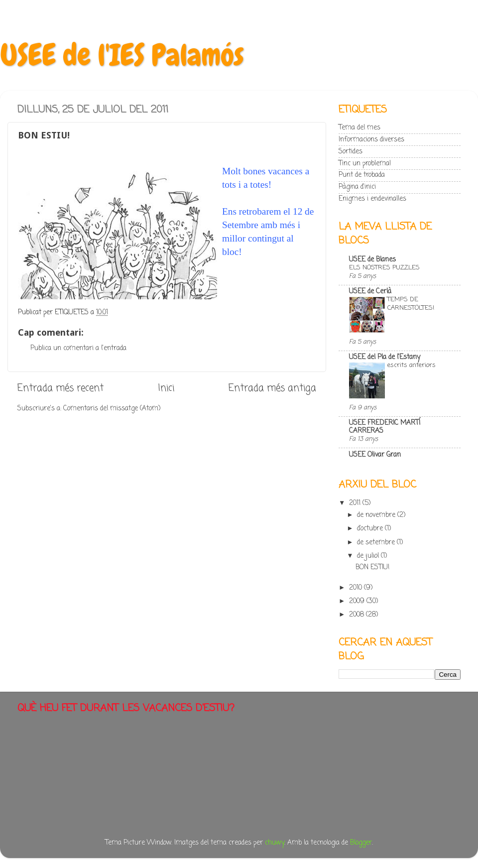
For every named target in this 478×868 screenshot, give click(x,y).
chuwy (275, 843)
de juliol (369, 556)
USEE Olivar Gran (375, 455)
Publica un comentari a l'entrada (78, 348)
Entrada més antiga (272, 388)
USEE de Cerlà (370, 292)
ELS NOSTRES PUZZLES (384, 268)
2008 (358, 615)
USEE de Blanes (372, 260)
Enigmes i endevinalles (372, 199)
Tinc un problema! (365, 164)
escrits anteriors (412, 365)
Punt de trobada (362, 175)
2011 (356, 503)
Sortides (351, 152)
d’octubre (371, 529)
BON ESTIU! (372, 567)
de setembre (377, 543)
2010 (357, 588)
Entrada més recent (60, 388)
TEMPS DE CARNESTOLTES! (411, 304)
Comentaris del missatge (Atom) (112, 409)
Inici (166, 388)
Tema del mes (359, 128)
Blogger (361, 843)
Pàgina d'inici (357, 187)
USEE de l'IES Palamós (122, 55)
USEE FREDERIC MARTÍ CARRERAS (385, 427)
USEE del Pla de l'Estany (385, 357)
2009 (358, 601)
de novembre (377, 515)
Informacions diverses (371, 140)
